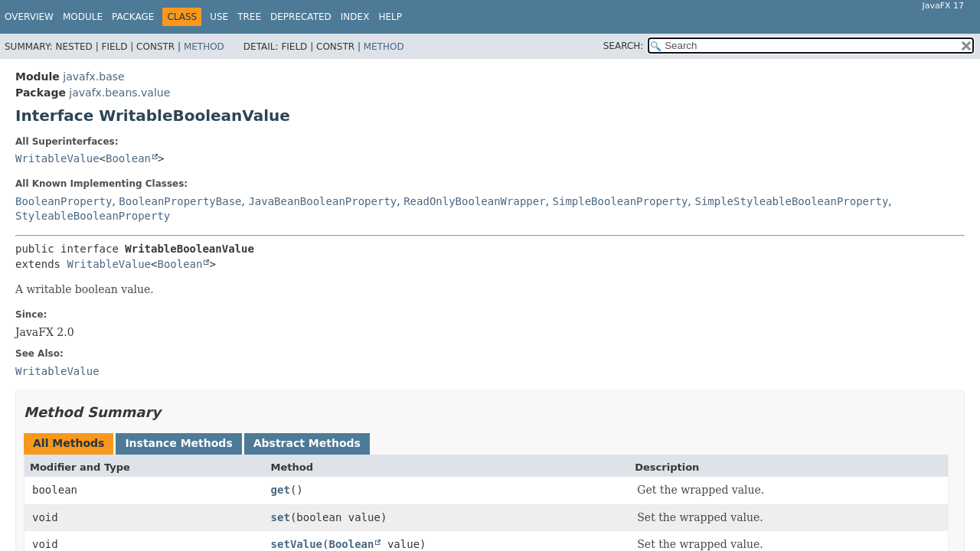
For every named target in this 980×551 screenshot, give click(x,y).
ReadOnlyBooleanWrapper (474, 201)
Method (204, 47)
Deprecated (301, 17)
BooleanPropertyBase (180, 201)
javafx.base (93, 77)
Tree (249, 17)
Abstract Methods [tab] (307, 443)
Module (83, 17)
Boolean (128, 158)
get (281, 490)
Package (133, 17)
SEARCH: (624, 46)
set (281, 517)
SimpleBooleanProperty (621, 201)
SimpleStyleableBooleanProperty (791, 201)
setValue (297, 544)
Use (219, 17)
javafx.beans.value (119, 93)
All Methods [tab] (69, 443)
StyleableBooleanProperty (93, 216)
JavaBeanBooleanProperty (322, 201)
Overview (29, 17)
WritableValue (57, 158)
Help (390, 17)
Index (355, 17)
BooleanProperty (64, 201)
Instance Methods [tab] (178, 443)
